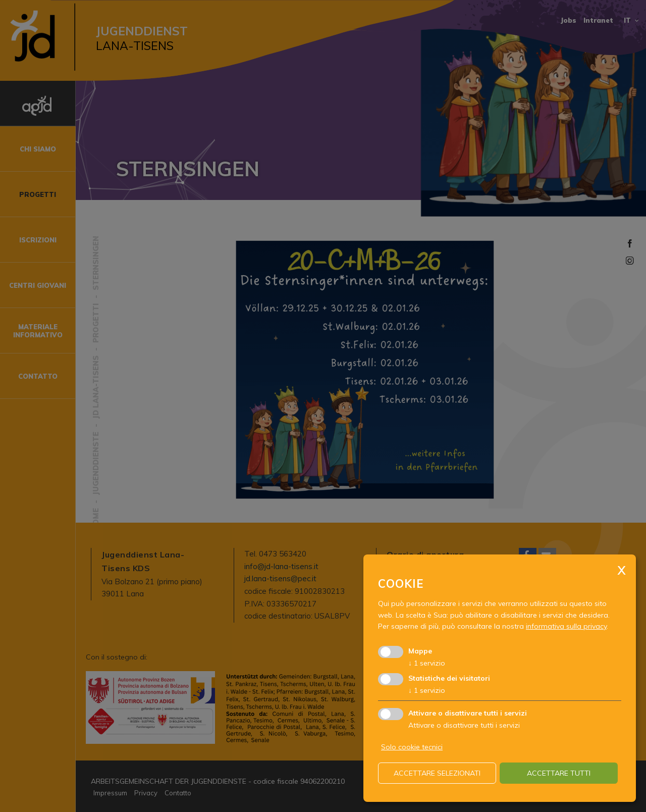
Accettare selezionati (437, 773)
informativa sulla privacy (566, 626)
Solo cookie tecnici (412, 747)
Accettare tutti (559, 773)
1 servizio (427, 663)
